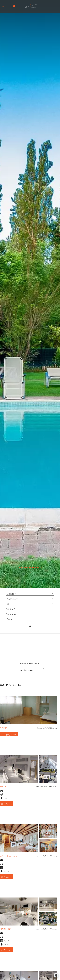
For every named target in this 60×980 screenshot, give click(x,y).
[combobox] (30, 593)
